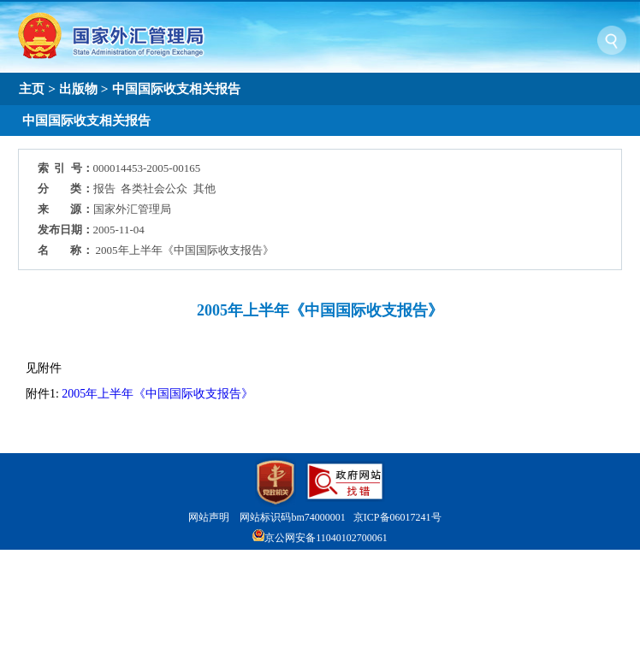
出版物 (78, 88)
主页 (32, 88)
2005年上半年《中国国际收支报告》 (157, 394)
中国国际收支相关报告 (176, 88)
